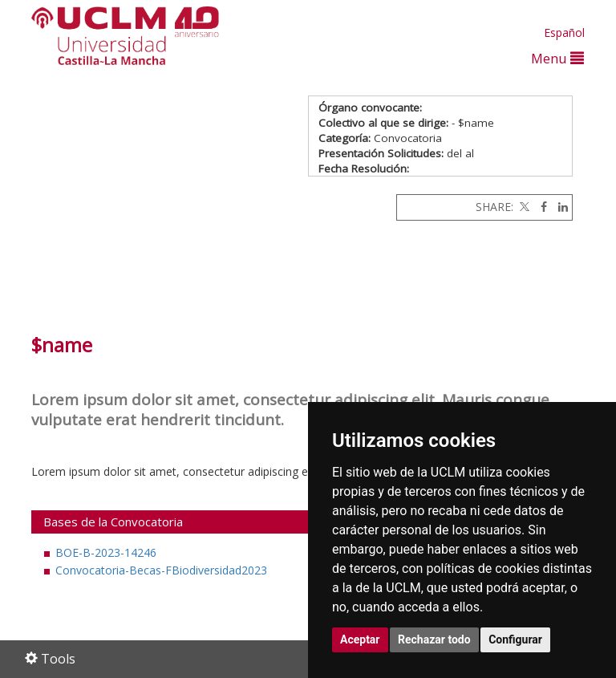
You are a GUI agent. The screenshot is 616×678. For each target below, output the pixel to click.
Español (564, 32)
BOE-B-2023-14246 (106, 552)
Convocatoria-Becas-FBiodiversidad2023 (161, 570)
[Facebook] (540, 207)
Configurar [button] (515, 639)
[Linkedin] (559, 207)
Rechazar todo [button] (434, 639)
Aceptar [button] (360, 639)
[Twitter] (523, 207)
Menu (557, 58)
